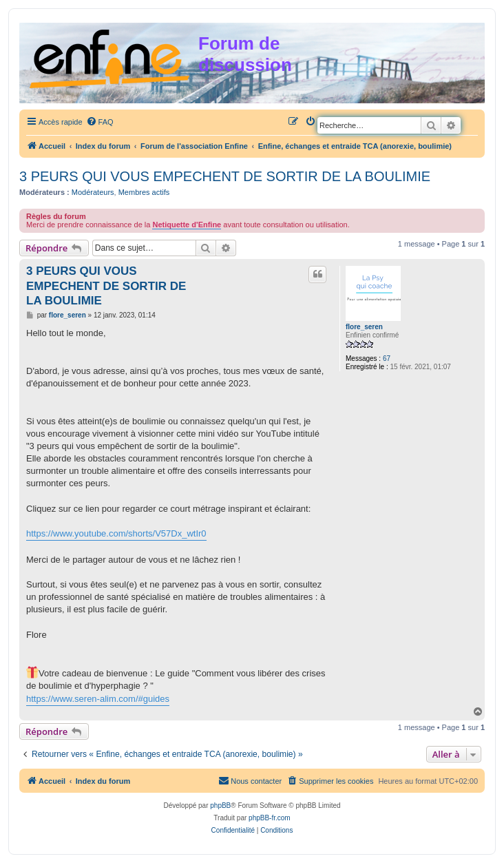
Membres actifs (144, 192)
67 (387, 358)
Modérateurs (93, 192)
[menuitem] (100, 122)
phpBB (220, 805)
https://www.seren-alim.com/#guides (98, 699)
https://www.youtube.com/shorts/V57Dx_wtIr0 (116, 533)
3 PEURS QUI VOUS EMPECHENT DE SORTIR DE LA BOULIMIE (225, 176)
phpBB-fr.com (270, 818)
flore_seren (364, 327)
